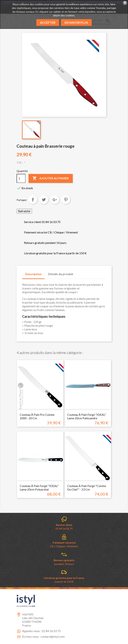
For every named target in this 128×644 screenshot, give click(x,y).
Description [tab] (33, 274)
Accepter (48, 22)
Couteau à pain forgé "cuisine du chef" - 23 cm (87, 488)
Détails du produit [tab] (61, 274)
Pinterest (66, 200)
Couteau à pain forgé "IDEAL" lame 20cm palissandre (87, 416)
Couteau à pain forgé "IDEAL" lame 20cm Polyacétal (39, 488)
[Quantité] (21, 178)
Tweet (44, 200)
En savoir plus (76, 22)
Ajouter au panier (51, 178)
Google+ (55, 200)
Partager (33, 200)
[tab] (80, 272)
